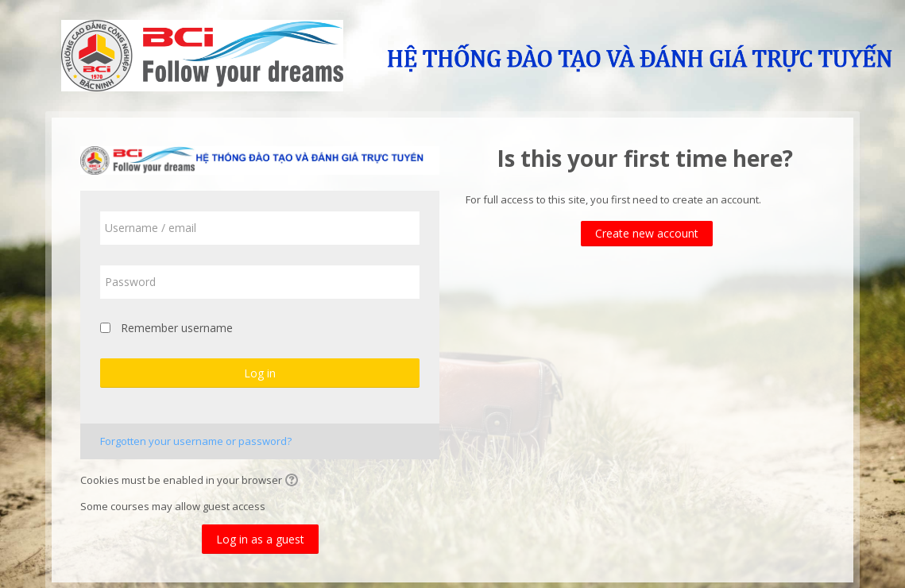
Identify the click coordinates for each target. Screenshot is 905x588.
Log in (260, 373)
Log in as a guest (260, 539)
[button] (294, 482)
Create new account (647, 233)
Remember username (177, 328)
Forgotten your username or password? (196, 441)
